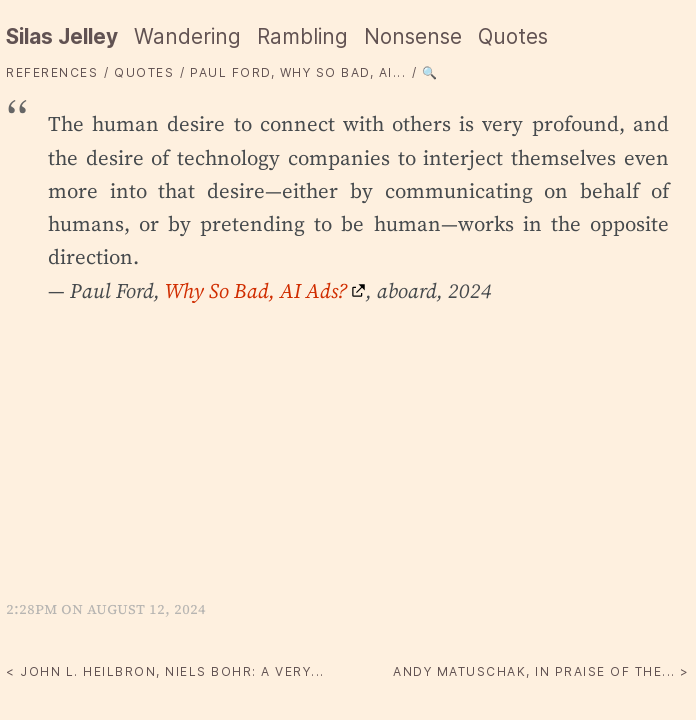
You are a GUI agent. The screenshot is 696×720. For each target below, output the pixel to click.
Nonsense (413, 36)
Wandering (187, 36)
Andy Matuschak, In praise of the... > (541, 671)
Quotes (513, 36)
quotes (144, 72)
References (52, 72)
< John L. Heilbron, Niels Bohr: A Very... (165, 671)
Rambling (302, 36)
